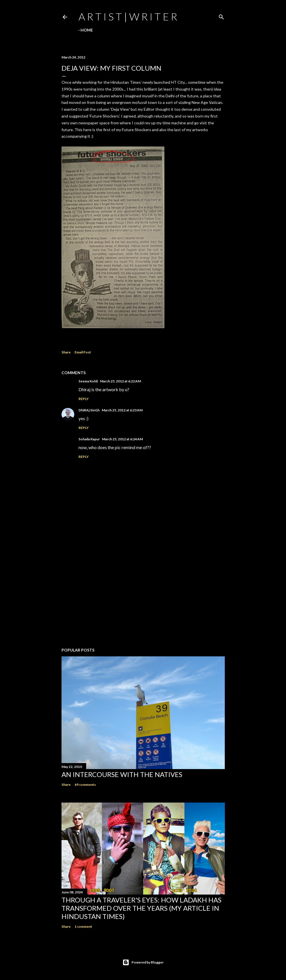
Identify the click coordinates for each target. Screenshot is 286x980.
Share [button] (66, 352)
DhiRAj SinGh (89, 410)
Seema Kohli (88, 381)
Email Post (83, 352)
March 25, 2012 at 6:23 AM (122, 410)
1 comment (83, 926)
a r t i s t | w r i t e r (128, 16)
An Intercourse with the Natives (122, 774)
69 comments (85, 785)
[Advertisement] (143, 594)
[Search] (221, 16)
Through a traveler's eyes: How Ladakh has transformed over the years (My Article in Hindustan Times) (141, 908)
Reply (84, 399)
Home (87, 30)
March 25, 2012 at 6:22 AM (120, 381)
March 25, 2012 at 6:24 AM (122, 439)
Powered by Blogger (143, 962)
